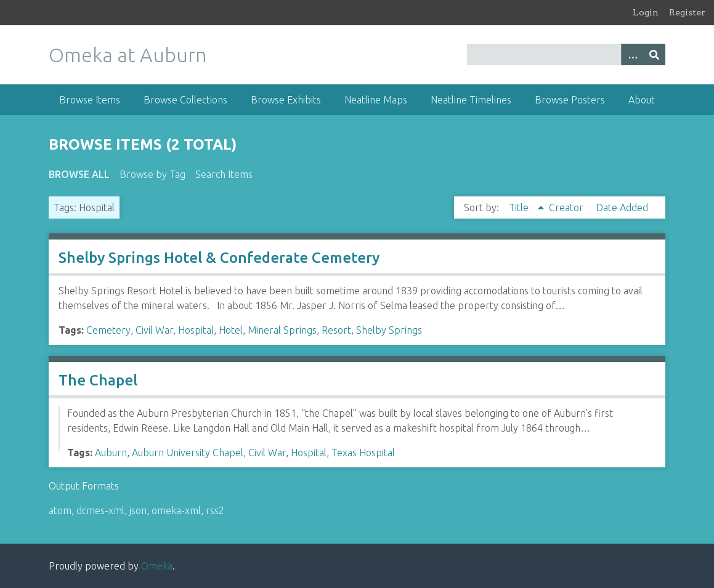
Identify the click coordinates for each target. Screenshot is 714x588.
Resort (336, 330)
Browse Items (90, 100)
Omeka (157, 566)
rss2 (215, 510)
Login (646, 12)
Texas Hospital (363, 453)
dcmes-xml (100, 510)
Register (687, 12)
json (138, 510)
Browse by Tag (152, 174)
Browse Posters (570, 100)
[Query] (566, 54)
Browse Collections (185, 100)
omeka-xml (176, 510)
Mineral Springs (282, 330)
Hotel (231, 330)
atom (60, 510)
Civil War (154, 330)
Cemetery (108, 330)
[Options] (632, 54)
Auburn (111, 453)
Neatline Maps (376, 100)
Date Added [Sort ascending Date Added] (622, 207)
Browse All (79, 174)
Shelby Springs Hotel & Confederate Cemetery (219, 258)
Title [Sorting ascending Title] (520, 207)
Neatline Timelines (471, 100)
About (642, 100)
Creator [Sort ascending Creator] (567, 207)
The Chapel (98, 380)
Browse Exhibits (286, 100)
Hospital (196, 330)
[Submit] (654, 54)
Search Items (224, 174)
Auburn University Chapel (188, 453)
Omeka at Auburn (128, 55)
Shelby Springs (389, 330)
